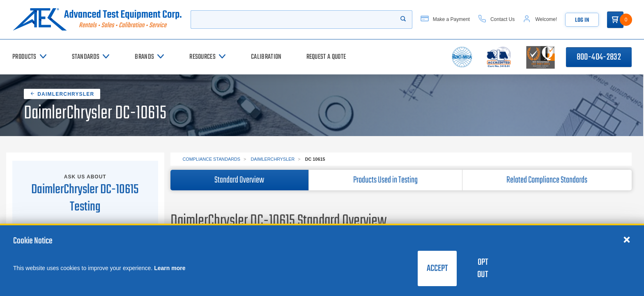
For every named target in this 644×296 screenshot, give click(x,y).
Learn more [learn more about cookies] (170, 268)
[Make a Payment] (445, 20)
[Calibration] (266, 57)
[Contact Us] (496, 20)
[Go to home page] (97, 20)
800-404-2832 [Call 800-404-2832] (599, 57)
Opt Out (483, 268)
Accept (437, 268)
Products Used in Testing (385, 180)
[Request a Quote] (326, 57)
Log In (582, 20)
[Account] (540, 20)
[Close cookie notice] (627, 239)
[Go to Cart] (615, 20)
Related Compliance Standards (547, 180)
